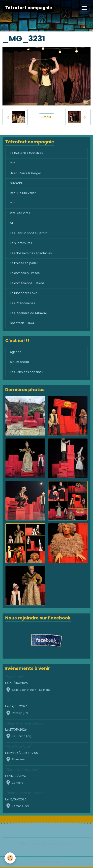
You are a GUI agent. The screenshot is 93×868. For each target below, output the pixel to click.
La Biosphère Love (24, 293)
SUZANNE (17, 183)
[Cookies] (10, 858)
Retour (46, 117)
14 (12, 223)
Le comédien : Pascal (25, 273)
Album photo (19, 362)
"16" (13, 163)
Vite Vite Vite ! (20, 213)
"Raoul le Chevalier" (22, 770)
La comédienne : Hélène (27, 283)
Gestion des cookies (46, 862)
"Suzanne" (14, 677)
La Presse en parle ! (24, 263)
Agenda (16, 352)
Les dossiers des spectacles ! (32, 253)
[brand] (29, 8)
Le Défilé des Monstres (26, 153)
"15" (13, 203)
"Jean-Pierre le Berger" (25, 723)
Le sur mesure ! (21, 243)
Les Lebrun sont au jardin (29, 233)
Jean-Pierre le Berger (26, 173)
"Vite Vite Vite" (18, 746)
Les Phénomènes (23, 303)
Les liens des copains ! (27, 372)
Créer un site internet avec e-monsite (47, 843)
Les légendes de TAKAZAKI (29, 313)
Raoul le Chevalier (23, 193)
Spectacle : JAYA (22, 323)
